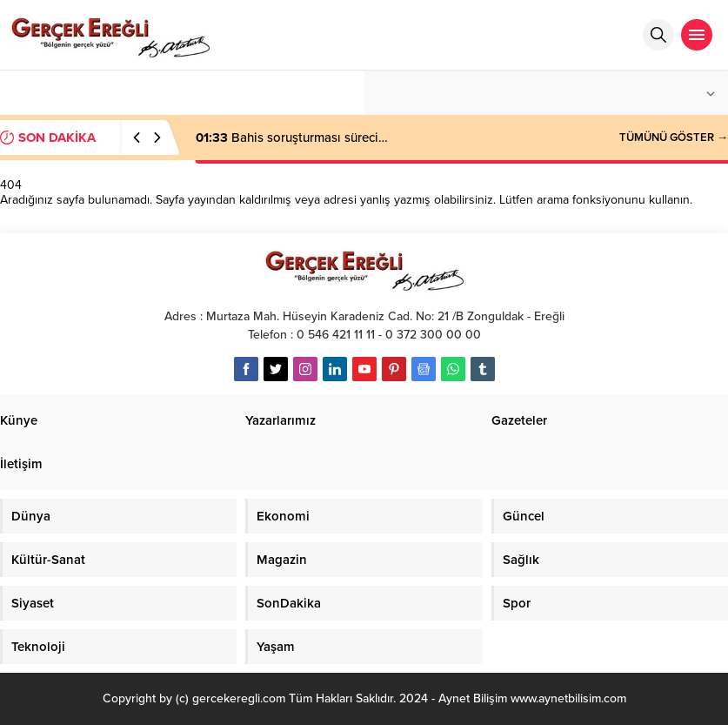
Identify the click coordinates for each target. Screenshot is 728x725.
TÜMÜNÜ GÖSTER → (674, 138)
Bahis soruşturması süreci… (292, 138)
